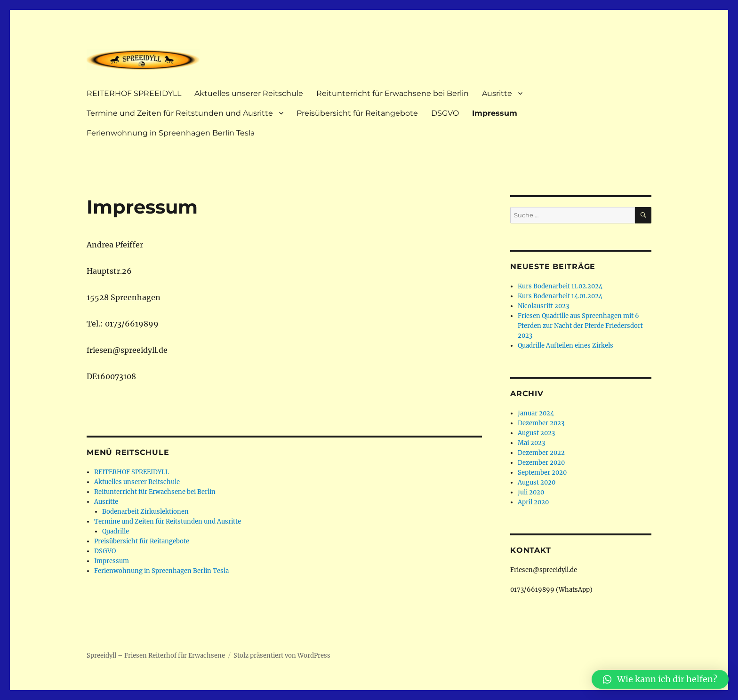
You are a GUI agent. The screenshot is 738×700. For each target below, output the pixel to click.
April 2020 (533, 502)
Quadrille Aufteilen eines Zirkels (566, 346)
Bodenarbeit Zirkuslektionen (145, 512)
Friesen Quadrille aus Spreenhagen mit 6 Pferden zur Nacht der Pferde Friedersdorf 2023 (580, 326)
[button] (660, 679)
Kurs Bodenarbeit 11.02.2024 (560, 286)
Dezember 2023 (541, 423)
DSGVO (445, 113)
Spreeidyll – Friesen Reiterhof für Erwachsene (156, 656)
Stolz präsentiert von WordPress (282, 656)
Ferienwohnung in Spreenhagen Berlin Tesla (171, 133)
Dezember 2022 (541, 453)
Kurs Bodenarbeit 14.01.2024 (560, 296)
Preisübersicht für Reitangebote (357, 113)
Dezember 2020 (541, 463)
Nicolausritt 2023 (543, 306)
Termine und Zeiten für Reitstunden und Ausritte (180, 113)
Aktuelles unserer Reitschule (249, 93)
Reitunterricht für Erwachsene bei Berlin (393, 93)
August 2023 (536, 433)
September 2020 (542, 473)
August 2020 (537, 482)
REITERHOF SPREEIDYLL (134, 93)
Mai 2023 (531, 443)
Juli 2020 (531, 492)
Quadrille (116, 531)
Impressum (495, 113)
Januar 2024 (536, 413)
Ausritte (497, 93)
